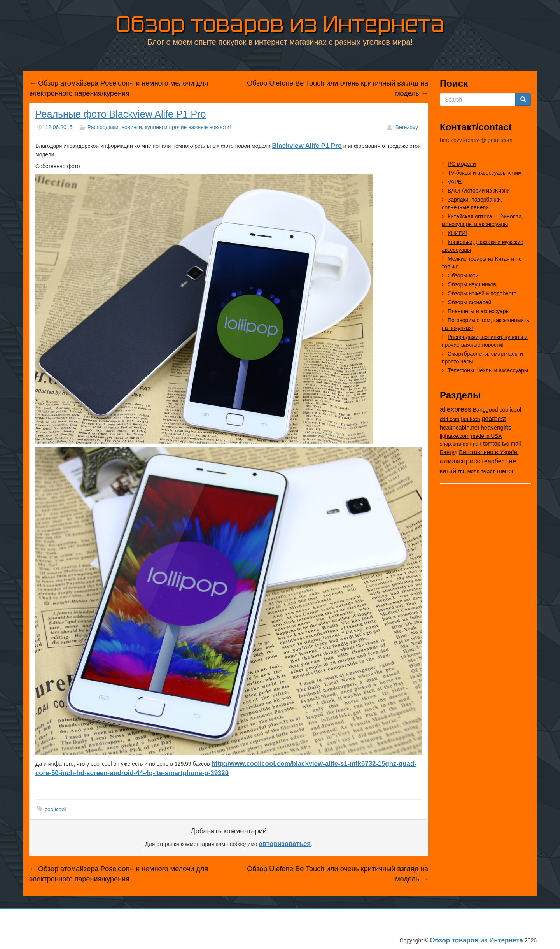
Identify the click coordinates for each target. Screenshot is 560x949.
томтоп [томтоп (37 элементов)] (505, 471)
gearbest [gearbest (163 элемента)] (494, 419)
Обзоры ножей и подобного (482, 293)
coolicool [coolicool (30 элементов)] (510, 410)
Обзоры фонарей (470, 302)
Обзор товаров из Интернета (280, 23)
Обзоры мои (463, 275)
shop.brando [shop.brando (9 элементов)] (454, 444)
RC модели (462, 164)
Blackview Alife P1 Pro (307, 146)
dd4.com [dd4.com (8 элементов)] (450, 419)
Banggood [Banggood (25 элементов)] (486, 410)
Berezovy (407, 127)
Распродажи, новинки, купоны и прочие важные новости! (159, 127)
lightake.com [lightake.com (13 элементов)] (455, 436)
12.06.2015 (59, 127)
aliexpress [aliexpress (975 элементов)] (456, 409)
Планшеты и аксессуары (479, 311)
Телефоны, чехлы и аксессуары (488, 370)
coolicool (55, 809)
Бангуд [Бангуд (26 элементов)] (449, 452)
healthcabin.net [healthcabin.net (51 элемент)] (459, 427)
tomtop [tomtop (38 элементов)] (492, 444)
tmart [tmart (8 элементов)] (476, 444)
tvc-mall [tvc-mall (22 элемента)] (512, 444)
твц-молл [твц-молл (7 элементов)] (469, 471)
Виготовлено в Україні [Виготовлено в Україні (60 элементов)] (489, 452)
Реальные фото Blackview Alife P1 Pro (121, 114)
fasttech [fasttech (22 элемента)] (470, 419)
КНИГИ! (457, 233)
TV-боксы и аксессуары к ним (485, 173)
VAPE (455, 182)
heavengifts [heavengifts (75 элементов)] (496, 427)
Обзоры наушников (472, 284)
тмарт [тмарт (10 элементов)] (488, 471)
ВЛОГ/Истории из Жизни (479, 191)
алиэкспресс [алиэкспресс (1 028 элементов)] (460, 461)
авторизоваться (285, 844)
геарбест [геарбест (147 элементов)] (495, 461)
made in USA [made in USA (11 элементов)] (486, 436)
